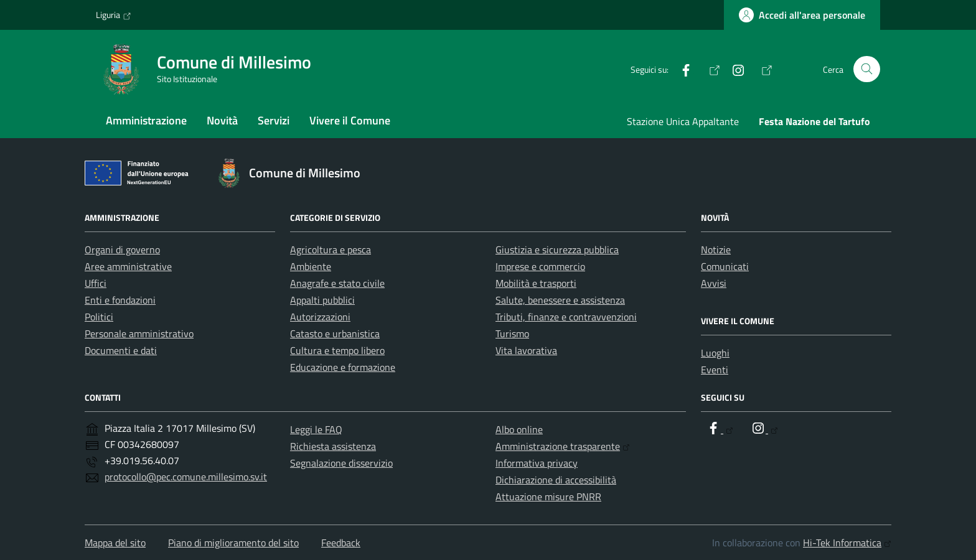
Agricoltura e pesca (331, 250)
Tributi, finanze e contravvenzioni (566, 317)
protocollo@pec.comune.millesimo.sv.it (186, 477)
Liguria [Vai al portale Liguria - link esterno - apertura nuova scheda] (114, 15)
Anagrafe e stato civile (337, 283)
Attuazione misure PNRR (548, 497)
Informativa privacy (537, 463)
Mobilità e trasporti (536, 283)
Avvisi (714, 283)
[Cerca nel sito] (867, 69)
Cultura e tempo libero (337, 350)
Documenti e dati (121, 350)
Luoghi (715, 353)
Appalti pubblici (322, 300)
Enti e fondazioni (120, 300)
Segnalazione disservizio (341, 463)
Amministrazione (146, 120)
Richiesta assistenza (333, 446)
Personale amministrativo (139, 334)
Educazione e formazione (343, 367)
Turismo (512, 334)
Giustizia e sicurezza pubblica (557, 250)
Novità (222, 120)
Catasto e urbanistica (335, 334)
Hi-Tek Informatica (847, 543)
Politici (99, 317)
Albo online (519, 429)
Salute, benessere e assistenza (560, 300)
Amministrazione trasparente (563, 446)
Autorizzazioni (320, 317)
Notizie (716, 250)
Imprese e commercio (540, 266)
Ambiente (311, 266)
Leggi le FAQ (316, 429)
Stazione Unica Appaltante (683, 121)
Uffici (96, 283)
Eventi (715, 370)
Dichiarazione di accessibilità (556, 480)
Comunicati (725, 266)
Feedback (341, 543)
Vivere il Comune (350, 120)
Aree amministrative (128, 266)
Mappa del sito (115, 543)
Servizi (274, 120)
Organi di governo (122, 250)
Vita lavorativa (526, 350)
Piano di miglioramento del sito (233, 543)
